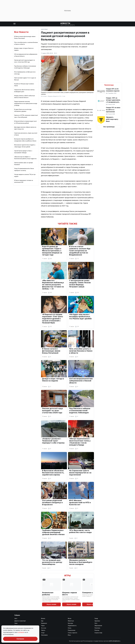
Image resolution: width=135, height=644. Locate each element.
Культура (70, 623)
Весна (70, 618)
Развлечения (72, 630)
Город (96, 618)
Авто (16, 618)
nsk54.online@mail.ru (114, 641)
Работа (43, 630)
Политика (97, 628)
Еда (42, 621)
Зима (16, 623)
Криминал (44, 623)
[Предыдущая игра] (43, 584)
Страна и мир (98, 633)
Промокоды (109, 85)
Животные (71, 621)
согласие (21, 632)
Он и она (44, 628)
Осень (70, 628)
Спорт (43, 633)
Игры (67, 575)
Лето (96, 623)
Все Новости (21, 32)
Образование (98, 626)
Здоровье (44, 29)
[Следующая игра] (92, 584)
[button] (109, 92)
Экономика (44, 635)
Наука (43, 626)
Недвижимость (72, 626)
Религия (97, 630)
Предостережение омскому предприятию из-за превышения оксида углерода (26, 103)
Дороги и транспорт (20, 621)
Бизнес (43, 618)
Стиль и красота (72, 633)
